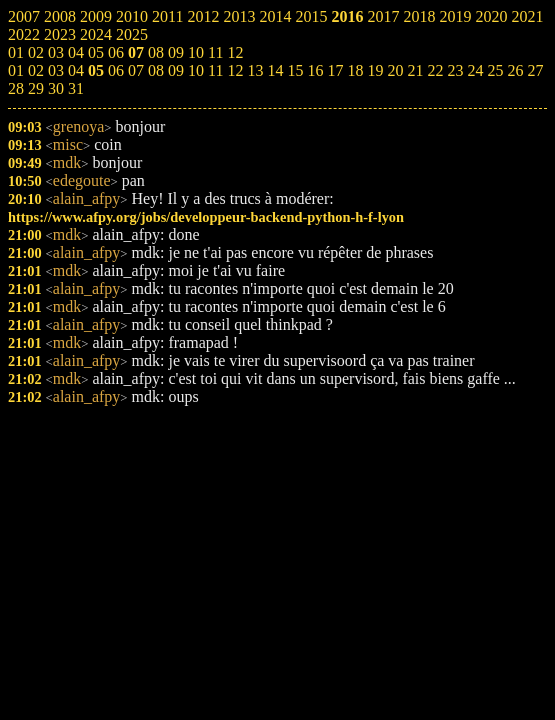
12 (235, 70)
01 (16, 70)
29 (36, 88)
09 (176, 70)
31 (76, 88)
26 (515, 70)
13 (255, 70)
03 (56, 70)
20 (395, 70)
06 (116, 70)
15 (295, 70)
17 (335, 70)
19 (375, 70)
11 (215, 70)
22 (435, 70)
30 (56, 88)
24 (475, 70)
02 (36, 70)
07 (136, 70)
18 (355, 70)
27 (535, 70)
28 (16, 88)
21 (415, 70)
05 (96, 70)
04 (76, 70)
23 (455, 70)
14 (275, 70)
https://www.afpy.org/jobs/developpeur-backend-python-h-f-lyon (206, 217)
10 (196, 70)
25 (495, 70)
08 (156, 70)
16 (315, 70)
